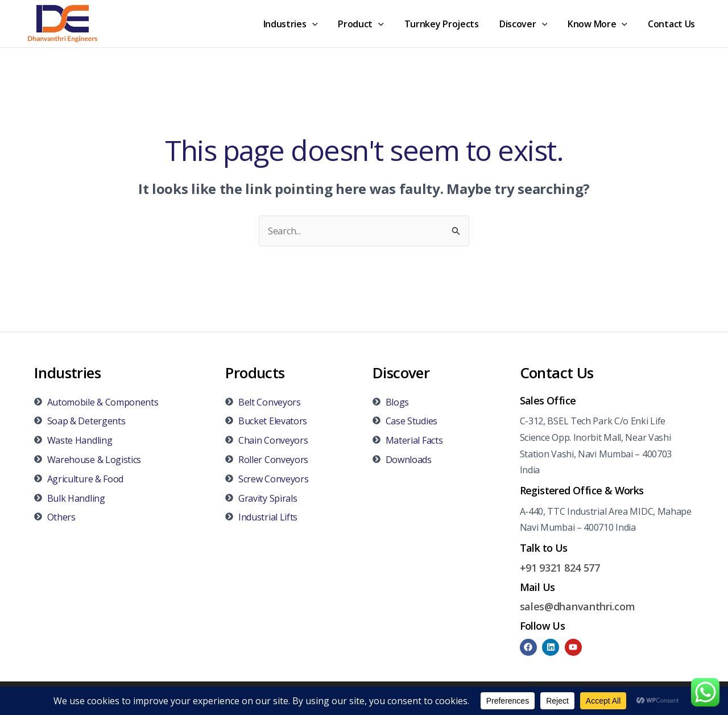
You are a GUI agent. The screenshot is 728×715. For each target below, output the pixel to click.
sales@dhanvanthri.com (578, 606)
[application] (325, 24)
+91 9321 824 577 (560, 568)
